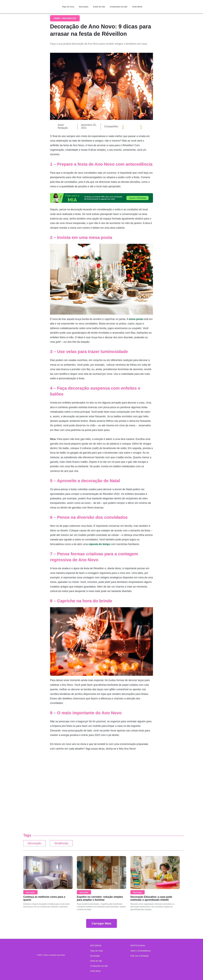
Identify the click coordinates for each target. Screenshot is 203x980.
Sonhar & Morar (39, 5)
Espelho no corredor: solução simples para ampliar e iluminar (100, 899)
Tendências (65, 844)
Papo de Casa (68, 7)
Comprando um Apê (119, 7)
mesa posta (136, 319)
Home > (58, 18)
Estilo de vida (99, 7)
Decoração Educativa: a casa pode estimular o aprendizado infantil (151, 899)
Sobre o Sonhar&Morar (141, 951)
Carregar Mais (101, 924)
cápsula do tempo (99, 544)
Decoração (84, 7)
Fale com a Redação (139, 956)
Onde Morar (137, 7)
